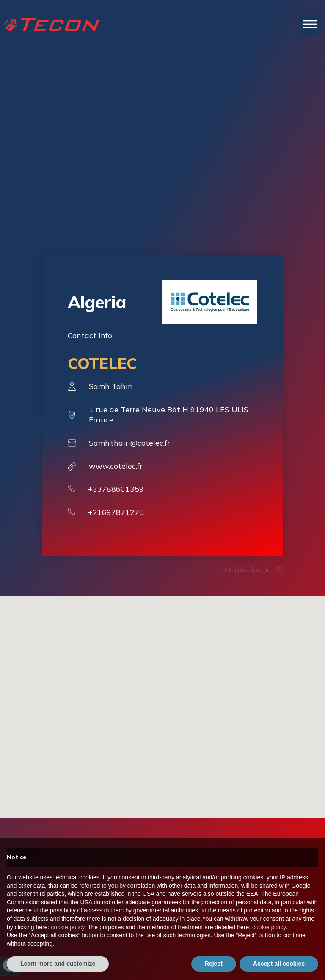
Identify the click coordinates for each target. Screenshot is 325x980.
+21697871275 (116, 512)
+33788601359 (116, 489)
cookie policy (67, 927)
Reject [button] (214, 964)
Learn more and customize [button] (58, 964)
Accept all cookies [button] (279, 964)
